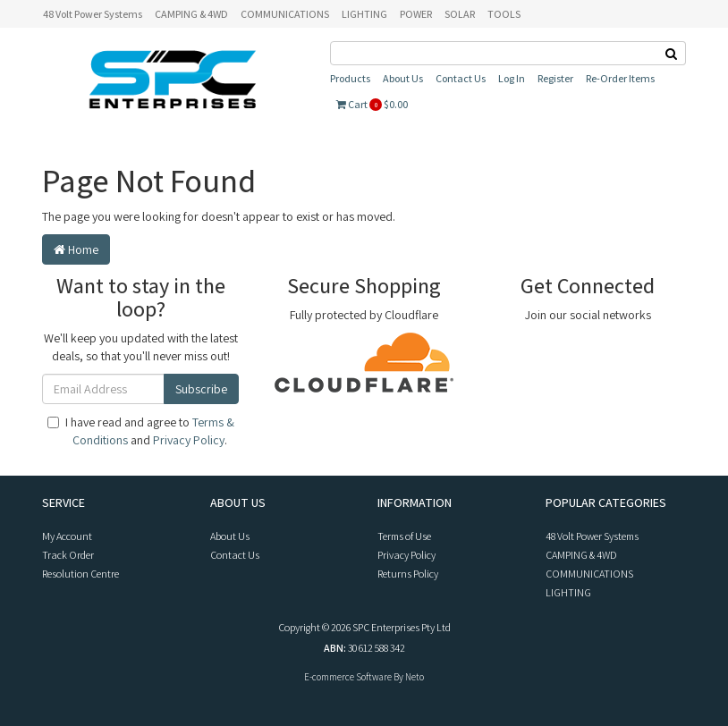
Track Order (68, 555)
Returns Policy (408, 574)
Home (76, 249)
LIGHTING (364, 14)
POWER (416, 14)
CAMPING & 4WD (191, 14)
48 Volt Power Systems (93, 14)
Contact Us (461, 78)
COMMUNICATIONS (285, 14)
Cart (372, 104)
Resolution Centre (80, 574)
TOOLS (504, 14)
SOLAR (460, 14)
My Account (67, 536)
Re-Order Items (620, 78)
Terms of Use (404, 536)
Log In (512, 78)
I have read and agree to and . (141, 431)
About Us (403, 78)
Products (350, 78)
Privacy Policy (189, 440)
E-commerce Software (348, 677)
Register (555, 78)
